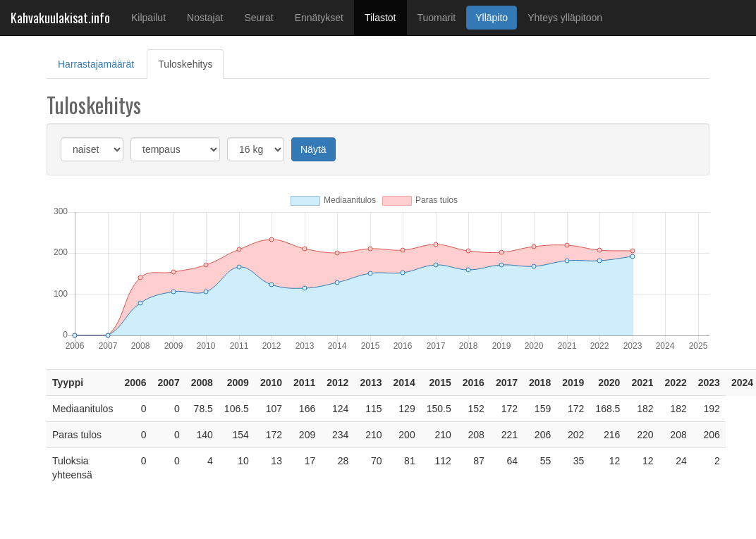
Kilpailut (148, 18)
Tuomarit (437, 18)
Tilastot (386, 17)
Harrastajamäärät (96, 64)
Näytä (313, 149)
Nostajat (205, 18)
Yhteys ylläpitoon (565, 18)
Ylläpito (492, 18)
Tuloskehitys (191, 63)
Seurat (258, 18)
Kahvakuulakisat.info (60, 18)
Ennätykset (319, 18)
